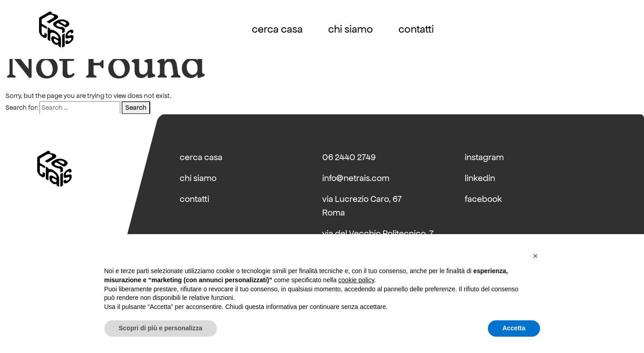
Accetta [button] (514, 328)
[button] (536, 256)
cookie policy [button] (356, 280)
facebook (483, 199)
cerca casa (277, 29)
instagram (484, 157)
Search (136, 108)
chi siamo (351, 29)
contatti (416, 29)
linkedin (480, 178)
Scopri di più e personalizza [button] (161, 328)
